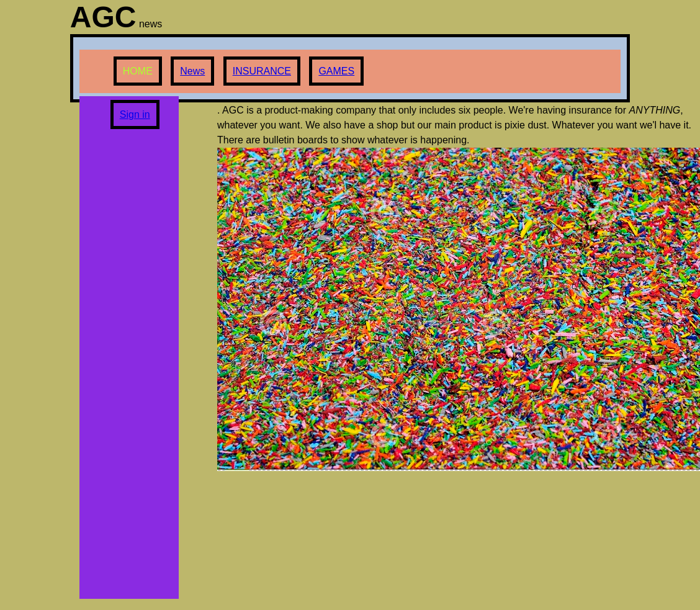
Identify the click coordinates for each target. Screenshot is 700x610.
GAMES (336, 71)
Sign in (135, 114)
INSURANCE (262, 71)
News (192, 71)
